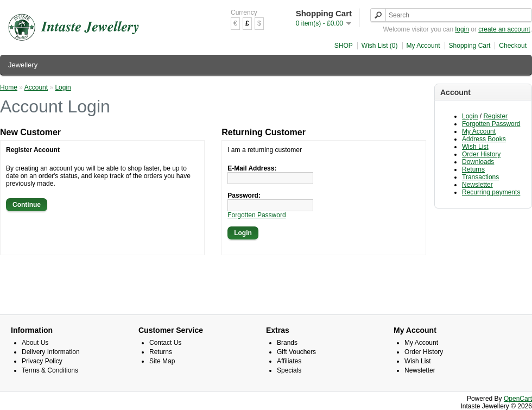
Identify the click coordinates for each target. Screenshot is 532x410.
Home (9, 87)
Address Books (484, 139)
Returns (473, 169)
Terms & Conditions (50, 370)
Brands (287, 343)
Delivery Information (51, 352)
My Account (423, 46)
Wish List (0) (380, 46)
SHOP (344, 46)
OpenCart (518, 399)
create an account (504, 29)
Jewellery (23, 65)
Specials (289, 370)
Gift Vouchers (296, 352)
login (462, 29)
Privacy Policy (42, 361)
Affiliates (289, 361)
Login (470, 116)
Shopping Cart (470, 46)
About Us (35, 343)
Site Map (162, 361)
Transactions (480, 177)
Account (36, 87)
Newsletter (477, 185)
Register (495, 116)
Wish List (475, 147)
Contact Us (165, 343)
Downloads (478, 162)
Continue (27, 205)
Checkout (513, 46)
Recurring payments (491, 192)
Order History (481, 154)
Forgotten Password (491, 124)
